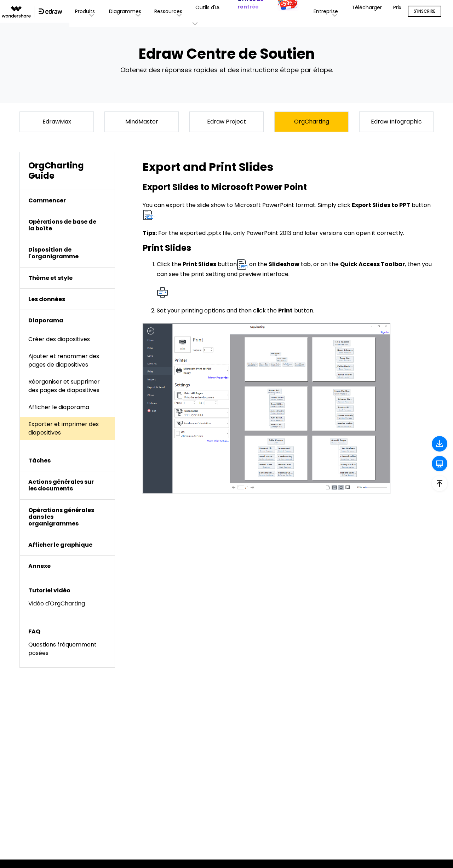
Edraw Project (226, 122)
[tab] (67, 200)
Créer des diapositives (59, 339)
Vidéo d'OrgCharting (57, 603)
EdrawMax (57, 122)
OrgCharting (312, 122)
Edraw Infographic (396, 122)
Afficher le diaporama (59, 407)
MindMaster (142, 122)
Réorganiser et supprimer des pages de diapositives (64, 386)
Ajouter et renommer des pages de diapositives (64, 360)
